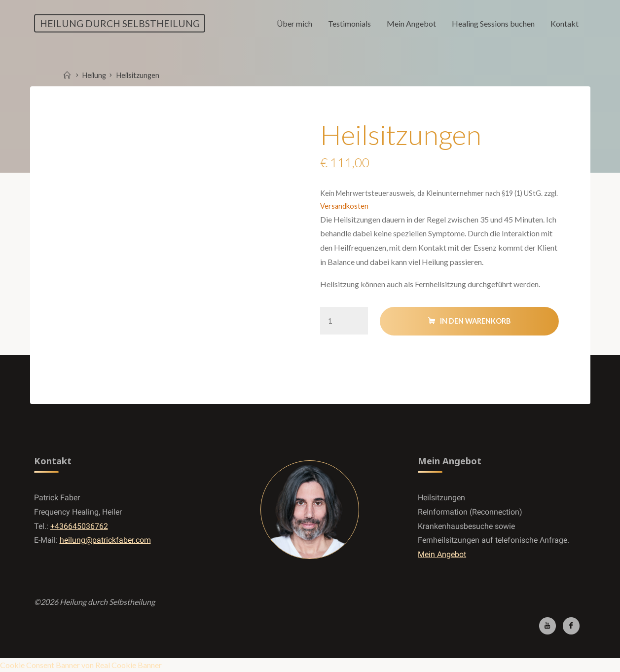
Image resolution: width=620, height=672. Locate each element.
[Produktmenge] (344, 320)
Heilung (94, 75)
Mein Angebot (442, 554)
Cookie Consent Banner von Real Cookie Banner (81, 665)
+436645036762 (79, 526)
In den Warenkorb (475, 321)
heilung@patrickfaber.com (105, 540)
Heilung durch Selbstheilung (120, 23)
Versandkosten (344, 206)
